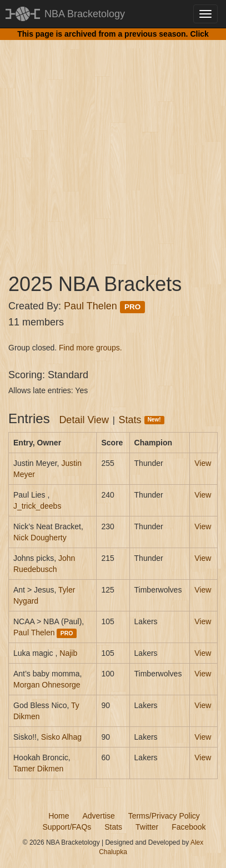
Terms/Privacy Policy (164, 816)
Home (59, 816)
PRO (132, 307)
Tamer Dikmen (38, 769)
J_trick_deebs (37, 506)
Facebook (189, 827)
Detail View (84, 420)
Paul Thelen (91, 306)
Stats (142, 420)
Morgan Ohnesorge (47, 685)
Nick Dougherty (40, 538)
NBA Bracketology (85, 14)
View (203, 463)
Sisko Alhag (61, 737)
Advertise (98, 816)
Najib (68, 653)
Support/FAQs (67, 827)
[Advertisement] (113, 146)
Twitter (147, 827)
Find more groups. (91, 348)
